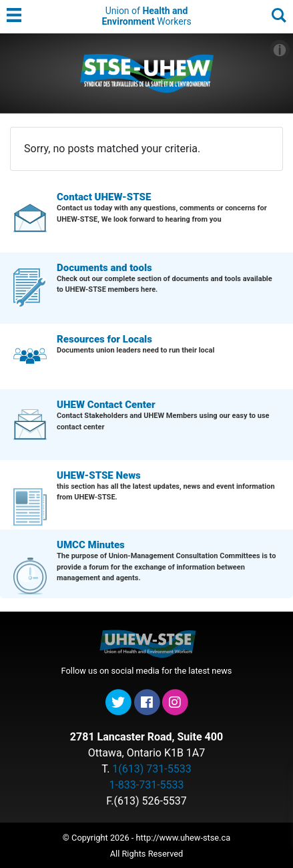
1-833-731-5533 (146, 785)
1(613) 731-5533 (152, 769)
